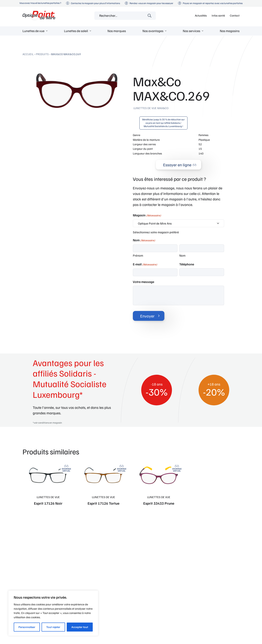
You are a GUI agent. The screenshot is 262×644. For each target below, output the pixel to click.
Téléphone (187, 264)
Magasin (147, 215)
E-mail (145, 264)
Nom (182, 255)
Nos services (191, 31)
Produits (42, 54)
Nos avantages (153, 31)
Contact (235, 15)
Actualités (201, 15)
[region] (53, 613)
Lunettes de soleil (76, 31)
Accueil (28, 54)
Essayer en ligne (177, 165)
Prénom (138, 255)
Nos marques (117, 31)
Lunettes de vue (33, 31)
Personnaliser (27, 627)
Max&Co (163, 108)
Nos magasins (230, 31)
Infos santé (218, 15)
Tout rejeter (53, 627)
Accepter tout (80, 627)
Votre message (143, 282)
